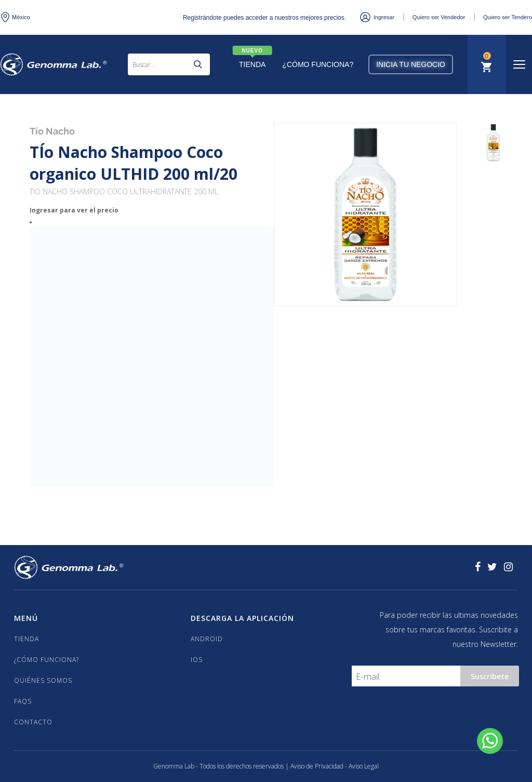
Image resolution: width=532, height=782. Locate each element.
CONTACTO (33, 722)
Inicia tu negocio (411, 64)
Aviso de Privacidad (318, 766)
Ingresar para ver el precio (74, 210)
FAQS (23, 701)
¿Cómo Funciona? (318, 64)
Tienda (252, 64)
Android (207, 639)
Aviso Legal (364, 766)
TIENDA (26, 639)
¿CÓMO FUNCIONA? (46, 660)
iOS (197, 660)
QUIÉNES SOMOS (43, 680)
